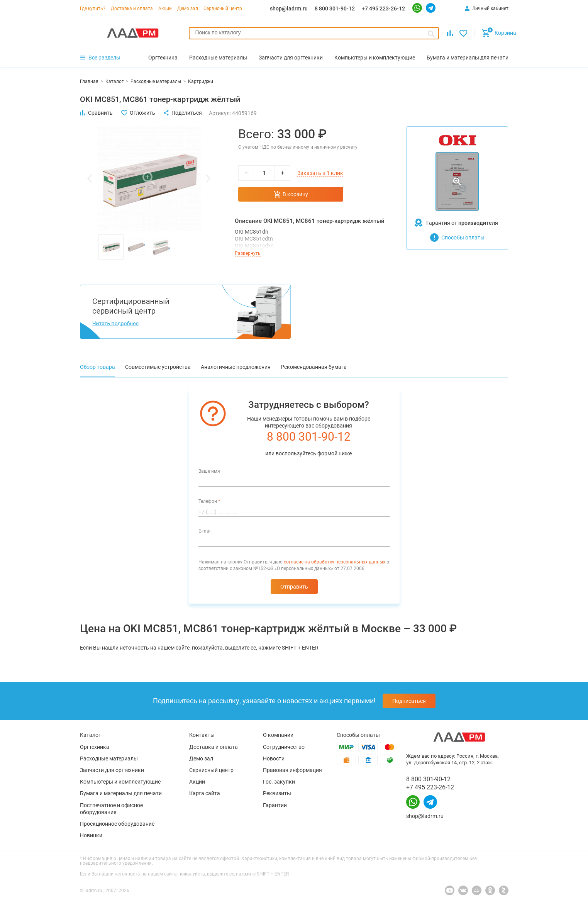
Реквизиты (277, 793)
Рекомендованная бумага (314, 367)
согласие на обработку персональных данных (335, 562)
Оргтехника (95, 747)
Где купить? (93, 8)
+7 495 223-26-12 (383, 8)
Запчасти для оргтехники (112, 770)
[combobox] (314, 33)
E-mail (205, 531)
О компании (278, 735)
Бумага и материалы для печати (121, 793)
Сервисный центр (223, 8)
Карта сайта (205, 793)
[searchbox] (314, 32)
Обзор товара (97, 367)
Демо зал (188, 8)
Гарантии (275, 805)
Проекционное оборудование (117, 824)
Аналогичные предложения (236, 367)
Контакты (202, 735)
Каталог (90, 735)
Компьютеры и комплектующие (120, 782)
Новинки (91, 835)
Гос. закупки (279, 782)
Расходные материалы (109, 758)
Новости (274, 758)
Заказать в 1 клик (320, 173)
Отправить (294, 587)
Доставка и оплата (132, 8)
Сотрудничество (284, 747)
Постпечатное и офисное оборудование (111, 809)
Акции (165, 8)
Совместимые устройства (158, 367)
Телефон (209, 501)
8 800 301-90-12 (335, 8)
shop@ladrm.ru (289, 8)
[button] (90, 178)
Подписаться (409, 701)
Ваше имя (209, 471)
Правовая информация (292, 770)
